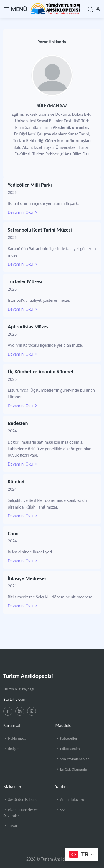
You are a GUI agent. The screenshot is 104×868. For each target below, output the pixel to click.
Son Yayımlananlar (72, 759)
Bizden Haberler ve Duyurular (21, 813)
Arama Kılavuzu (70, 800)
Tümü (10, 826)
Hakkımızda (15, 739)
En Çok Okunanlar (72, 769)
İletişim (11, 749)
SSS (60, 810)
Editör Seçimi (68, 749)
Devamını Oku (23, 212)
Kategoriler (66, 739)
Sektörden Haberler (21, 800)
